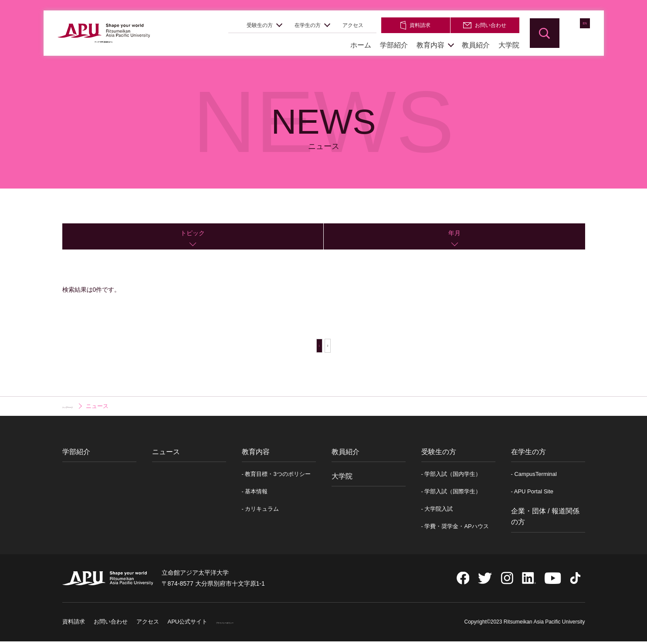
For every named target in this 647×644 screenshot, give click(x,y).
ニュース (166, 456)
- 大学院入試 (437, 513)
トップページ (79, 410)
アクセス (353, 25)
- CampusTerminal (534, 478)
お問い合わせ (484, 25)
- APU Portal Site (532, 495)
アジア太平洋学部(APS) (103, 44)
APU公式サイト (188, 625)
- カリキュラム (261, 513)
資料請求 (415, 25)
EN (575, 33)
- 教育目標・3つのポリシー (276, 478)
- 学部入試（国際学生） (451, 495)
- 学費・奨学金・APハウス (455, 531)
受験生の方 (260, 25)
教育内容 (430, 45)
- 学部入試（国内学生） (451, 478)
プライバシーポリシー (244, 625)
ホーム (361, 45)
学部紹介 (394, 45)
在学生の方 (308, 25)
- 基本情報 (255, 495)
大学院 (509, 45)
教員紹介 (476, 45)
